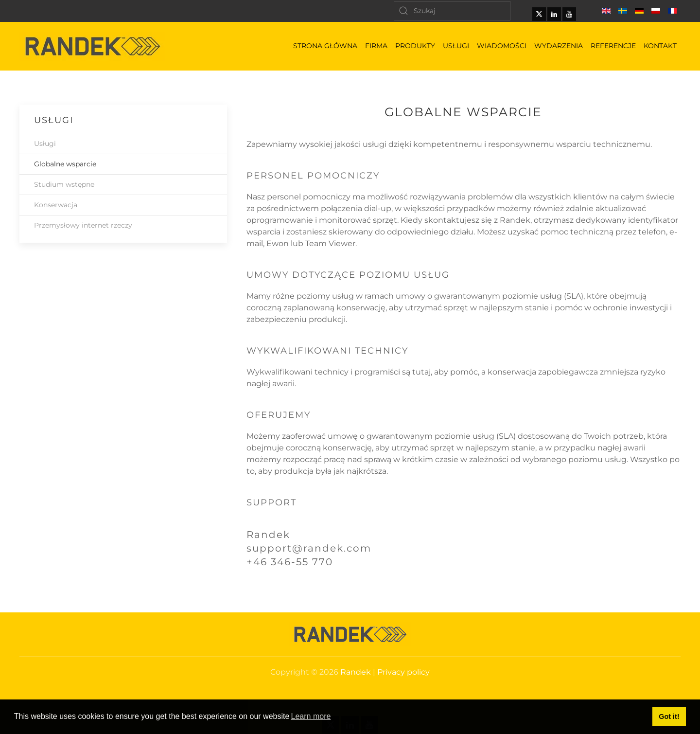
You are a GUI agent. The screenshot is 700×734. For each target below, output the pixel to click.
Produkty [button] (415, 46)
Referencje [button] (613, 46)
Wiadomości (502, 46)
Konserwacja (56, 205)
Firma (376, 46)
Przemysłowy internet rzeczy (83, 225)
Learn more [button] (311, 716)
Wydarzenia (559, 46)
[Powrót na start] (92, 46)
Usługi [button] (456, 46)
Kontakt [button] (660, 46)
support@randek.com (309, 548)
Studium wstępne (64, 184)
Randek (356, 672)
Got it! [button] (669, 716)
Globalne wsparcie (65, 164)
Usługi (45, 143)
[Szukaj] (452, 11)
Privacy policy (403, 672)
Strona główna (325, 46)
